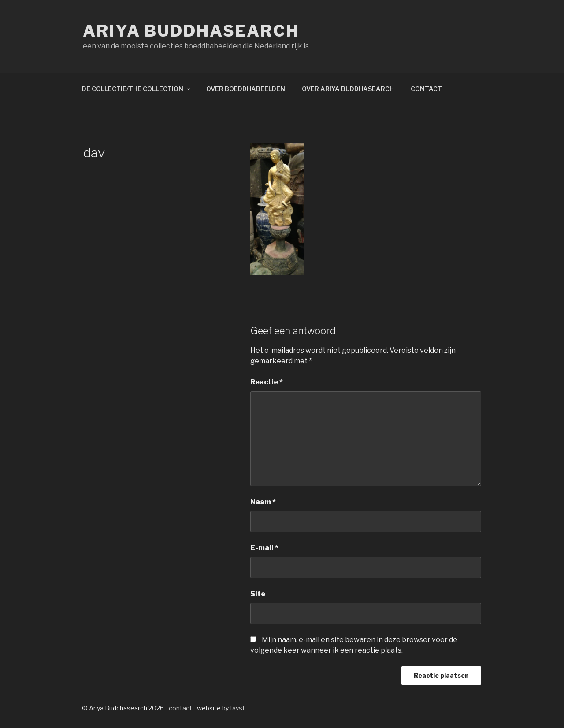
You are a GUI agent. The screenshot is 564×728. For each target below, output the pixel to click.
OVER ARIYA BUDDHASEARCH (348, 89)
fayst (237, 708)
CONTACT (426, 89)
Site (258, 594)
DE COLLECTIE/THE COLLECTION (137, 89)
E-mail (264, 548)
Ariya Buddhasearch (191, 31)
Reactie (267, 382)
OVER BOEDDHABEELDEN (246, 89)
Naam (263, 502)
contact (180, 708)
